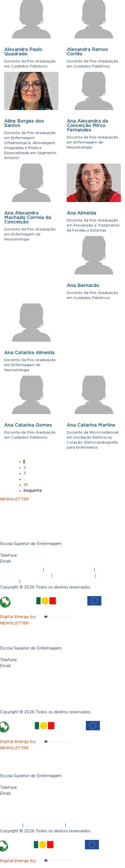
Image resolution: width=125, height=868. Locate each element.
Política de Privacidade (69, 570)
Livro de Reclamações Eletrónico (34, 686)
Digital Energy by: (38, 617)
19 (26, 485)
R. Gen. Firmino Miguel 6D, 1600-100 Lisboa (45, 654)
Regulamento (36, 582)
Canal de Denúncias (74, 576)
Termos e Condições (21, 570)
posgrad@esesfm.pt (33, 561)
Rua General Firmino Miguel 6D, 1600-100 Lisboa (50, 782)
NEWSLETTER (14, 499)
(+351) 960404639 (39, 555)
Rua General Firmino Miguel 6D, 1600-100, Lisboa (50, 550)
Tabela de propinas (20, 698)
